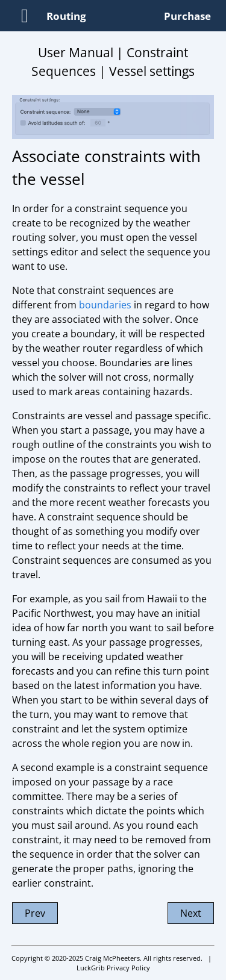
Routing (66, 16)
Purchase (187, 16)
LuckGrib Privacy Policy (113, 968)
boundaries (105, 305)
